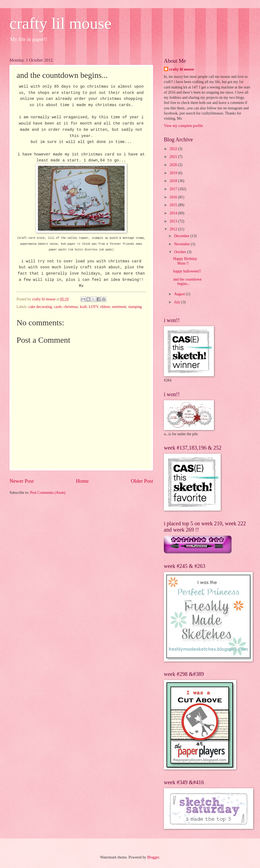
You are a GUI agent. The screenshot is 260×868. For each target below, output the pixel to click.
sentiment (119, 307)
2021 (174, 157)
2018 (174, 181)
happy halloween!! (187, 271)
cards (58, 307)
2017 (174, 189)
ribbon (105, 307)
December (182, 236)
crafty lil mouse (61, 23)
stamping (135, 307)
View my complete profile (183, 126)
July (178, 302)
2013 (174, 221)
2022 (174, 149)
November (183, 244)
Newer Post (22, 481)
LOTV (94, 307)
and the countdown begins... (187, 282)
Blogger (153, 857)
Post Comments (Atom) (48, 493)
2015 (174, 205)
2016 (174, 197)
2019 (174, 173)
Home (82, 481)
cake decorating (40, 307)
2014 (174, 213)
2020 (174, 165)
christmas (71, 307)
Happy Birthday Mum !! (185, 261)
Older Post (142, 481)
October (181, 252)
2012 (174, 229)
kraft (83, 307)
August (180, 294)
